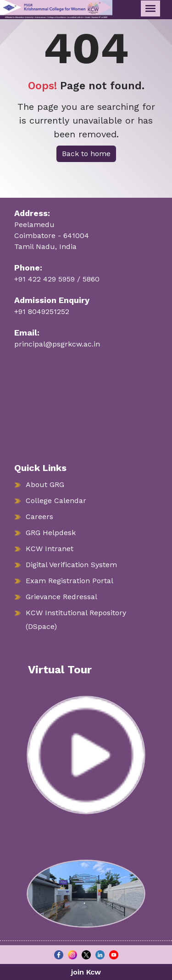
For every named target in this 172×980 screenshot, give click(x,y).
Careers (39, 517)
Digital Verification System (71, 565)
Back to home (86, 154)
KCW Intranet (50, 549)
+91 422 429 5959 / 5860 (57, 279)
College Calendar (56, 501)
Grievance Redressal (61, 597)
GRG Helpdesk (51, 533)
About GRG (45, 485)
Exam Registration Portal (69, 581)
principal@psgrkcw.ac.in (57, 344)
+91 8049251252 (42, 311)
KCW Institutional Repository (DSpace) (76, 620)
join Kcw (86, 972)
